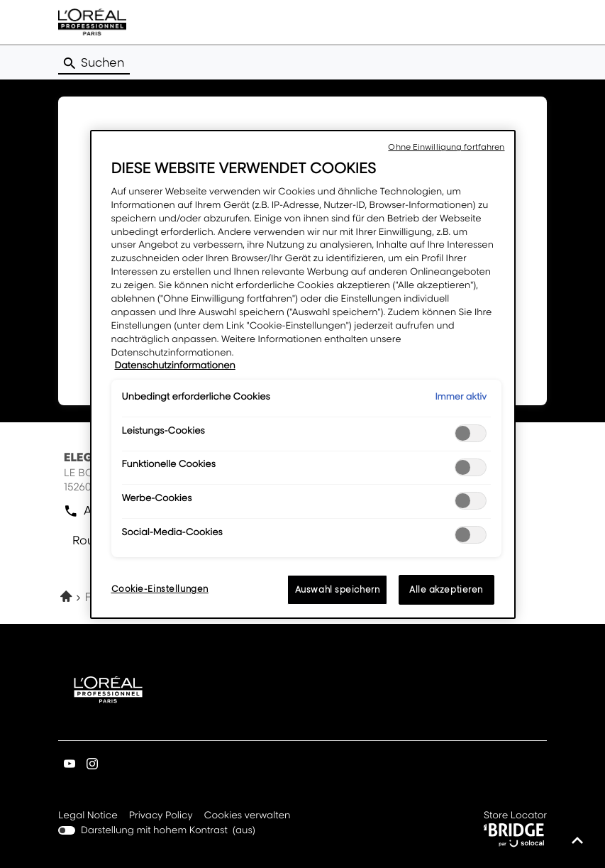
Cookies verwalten (248, 815)
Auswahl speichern (338, 589)
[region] (303, 374)
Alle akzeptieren (446, 589)
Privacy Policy (161, 816)
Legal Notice (88, 816)
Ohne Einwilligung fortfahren (446, 147)
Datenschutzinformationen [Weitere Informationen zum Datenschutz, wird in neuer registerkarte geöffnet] (175, 366)
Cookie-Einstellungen (160, 589)
